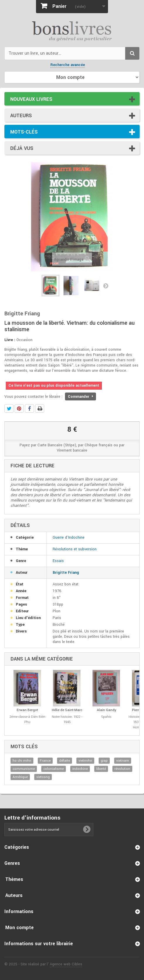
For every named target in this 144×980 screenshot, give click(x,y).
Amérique (20, 777)
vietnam (123, 761)
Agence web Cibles (66, 964)
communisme (24, 769)
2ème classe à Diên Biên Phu (28, 719)
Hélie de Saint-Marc (67, 710)
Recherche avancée (68, 65)
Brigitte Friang (66, 573)
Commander (80, 397)
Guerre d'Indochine (69, 537)
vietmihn (85, 761)
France (45, 761)
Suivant (106, 286)
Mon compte (19, 928)
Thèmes (14, 879)
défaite (65, 761)
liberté (101, 769)
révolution (122, 769)
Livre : (10, 340)
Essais (58, 561)
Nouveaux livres (31, 99)
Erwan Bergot (27, 710)
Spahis (106, 717)
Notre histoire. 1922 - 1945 (67, 719)
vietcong (43, 777)
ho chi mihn (22, 761)
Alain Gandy (107, 710)
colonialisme (54, 769)
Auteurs (21, 116)
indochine (80, 769)
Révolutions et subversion (75, 549)
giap (104, 761)
